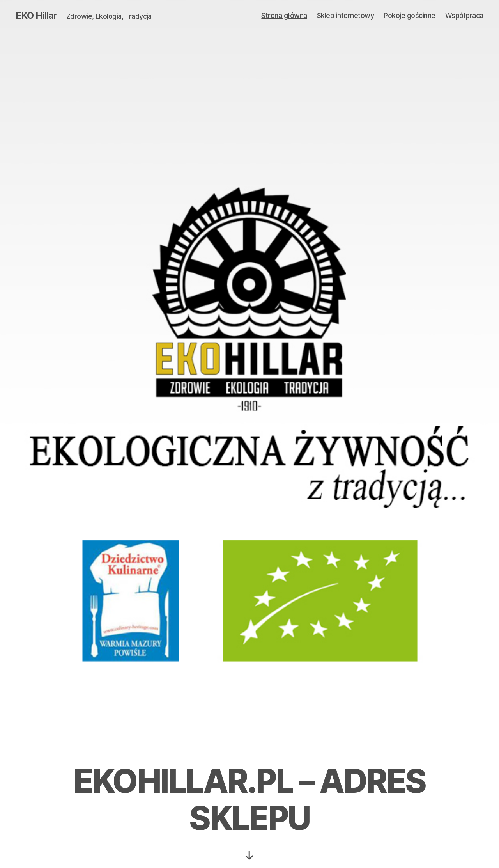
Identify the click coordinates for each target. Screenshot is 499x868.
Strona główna (284, 15)
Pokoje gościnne (410, 15)
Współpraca (464, 15)
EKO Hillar (36, 16)
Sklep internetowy (346, 15)
